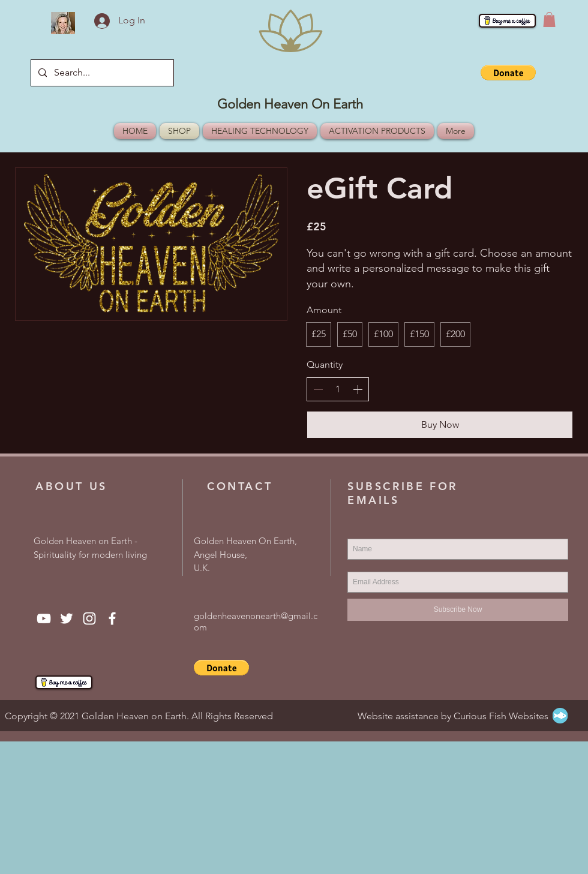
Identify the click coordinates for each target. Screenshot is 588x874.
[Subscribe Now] (458, 610)
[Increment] (358, 389)
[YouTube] (44, 618)
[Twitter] (67, 618)
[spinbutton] (338, 389)
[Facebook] (112, 618)
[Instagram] (89, 618)
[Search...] (101, 73)
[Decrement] (318, 389)
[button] (549, 19)
